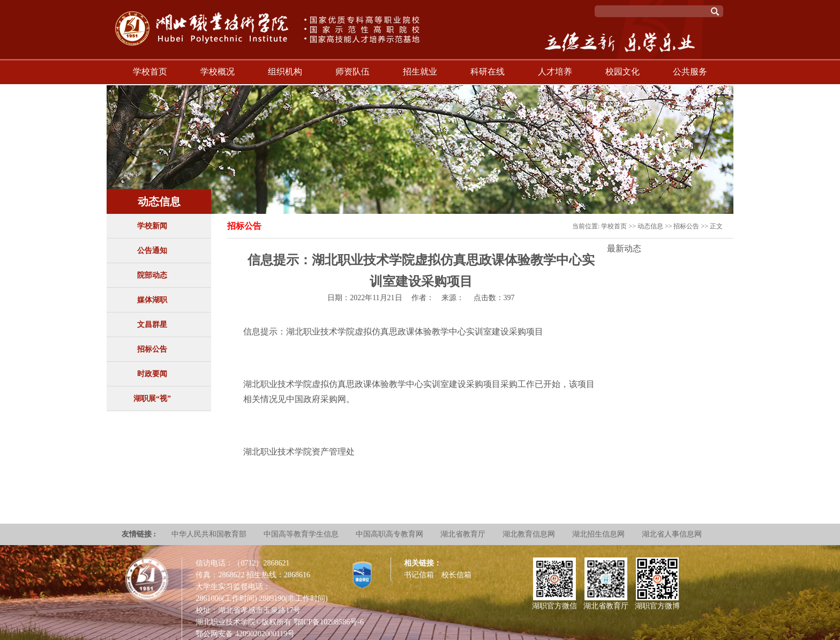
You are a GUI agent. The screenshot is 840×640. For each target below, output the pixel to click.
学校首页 (150, 72)
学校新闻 (152, 226)
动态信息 (650, 226)
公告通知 (152, 251)
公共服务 (690, 72)
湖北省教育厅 (463, 534)
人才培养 (555, 72)
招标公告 (152, 349)
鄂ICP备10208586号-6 (329, 622)
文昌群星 (152, 325)
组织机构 (285, 72)
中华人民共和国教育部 (209, 534)
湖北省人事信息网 (672, 534)
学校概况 (217, 72)
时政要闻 (152, 374)
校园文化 (622, 72)
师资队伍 (352, 72)
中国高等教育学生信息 (301, 534)
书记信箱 (419, 575)
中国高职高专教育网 (389, 534)
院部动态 (152, 275)
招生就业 (420, 72)
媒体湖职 (152, 300)
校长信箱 (456, 575)
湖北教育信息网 (529, 534)
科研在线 (487, 72)
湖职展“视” (152, 399)
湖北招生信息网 (598, 534)
